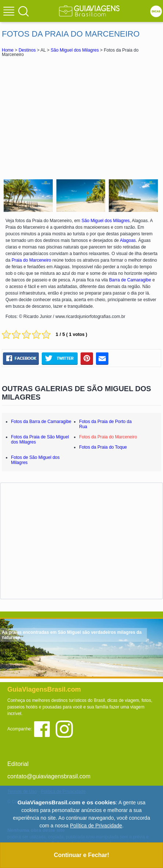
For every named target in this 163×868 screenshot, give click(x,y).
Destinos (27, 50)
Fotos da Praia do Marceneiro (108, 437)
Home (8, 50)
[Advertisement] (82, 117)
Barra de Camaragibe (130, 280)
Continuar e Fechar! (81, 855)
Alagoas (128, 240)
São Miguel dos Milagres (75, 50)
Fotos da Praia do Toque (103, 447)
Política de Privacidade (96, 826)
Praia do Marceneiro (32, 260)
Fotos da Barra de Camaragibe (41, 422)
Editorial (18, 764)
